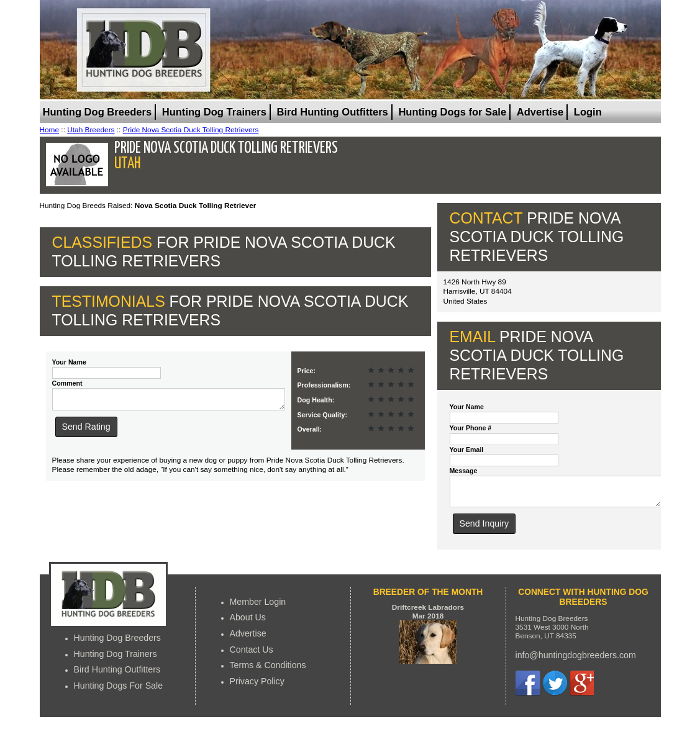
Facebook (528, 689)
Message (464, 471)
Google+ (581, 689)
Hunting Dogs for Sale (452, 112)
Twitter (555, 689)
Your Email (467, 450)
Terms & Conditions (268, 671)
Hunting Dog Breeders (98, 112)
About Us (248, 623)
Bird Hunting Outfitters (333, 112)
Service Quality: (322, 415)
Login (588, 112)
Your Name (69, 362)
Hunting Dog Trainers (214, 112)
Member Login (258, 607)
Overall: (310, 429)
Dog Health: (316, 400)
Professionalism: (324, 385)
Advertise (540, 112)
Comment (67, 383)
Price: (307, 371)
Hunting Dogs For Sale (119, 691)
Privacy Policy (257, 687)
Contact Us (252, 655)
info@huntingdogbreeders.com (576, 661)
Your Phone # (471, 428)
